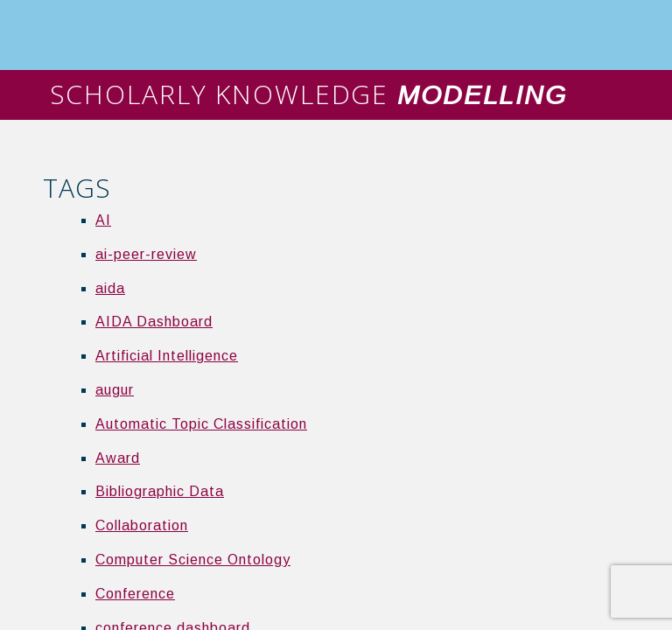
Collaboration (142, 525)
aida (110, 288)
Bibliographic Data (160, 491)
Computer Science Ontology (193, 560)
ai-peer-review (146, 254)
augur (115, 390)
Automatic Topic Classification (201, 424)
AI (103, 220)
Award (118, 458)
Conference (135, 594)
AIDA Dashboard (154, 322)
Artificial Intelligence (167, 356)
